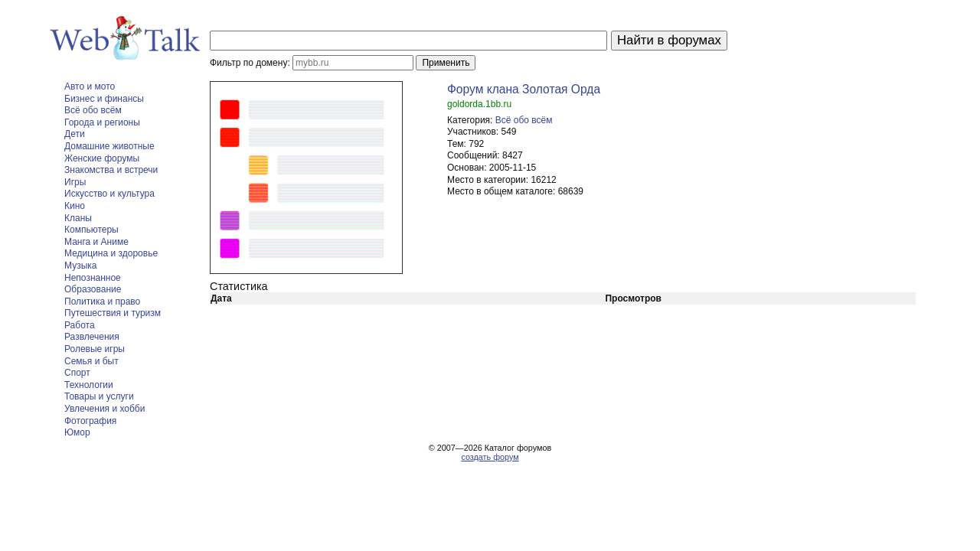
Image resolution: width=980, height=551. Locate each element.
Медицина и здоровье (111, 253)
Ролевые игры (95, 349)
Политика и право (102, 302)
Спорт (77, 373)
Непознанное (93, 278)
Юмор (77, 432)
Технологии (89, 385)
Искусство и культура (109, 194)
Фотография (90, 421)
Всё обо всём (93, 110)
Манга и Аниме (96, 242)
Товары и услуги (99, 396)
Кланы (78, 218)
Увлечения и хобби (105, 409)
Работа (80, 325)
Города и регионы (102, 122)
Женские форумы (102, 158)
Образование (93, 289)
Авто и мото (90, 86)
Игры (75, 182)
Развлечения (92, 337)
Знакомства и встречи (111, 170)
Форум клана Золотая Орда (524, 89)
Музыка (80, 266)
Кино (75, 206)
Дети (75, 134)
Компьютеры (91, 230)
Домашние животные (109, 146)
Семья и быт (91, 361)
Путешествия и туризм (113, 313)
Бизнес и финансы (104, 99)
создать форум (490, 457)
